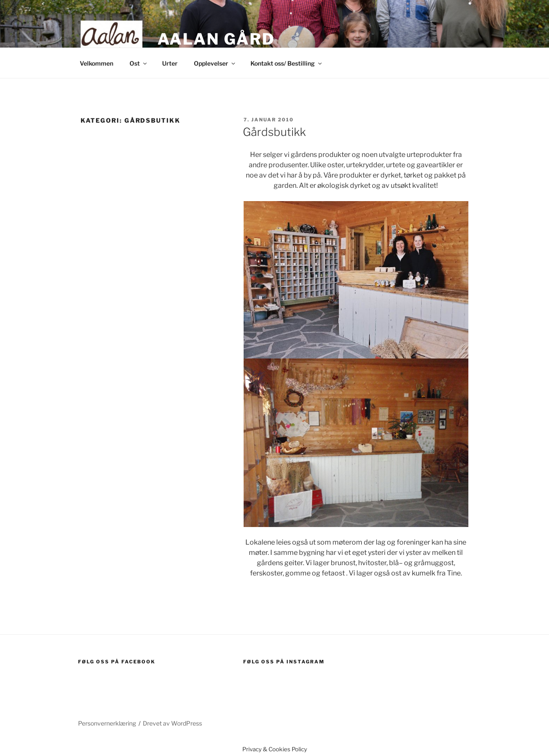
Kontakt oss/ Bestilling (287, 63)
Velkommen (97, 63)
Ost (139, 63)
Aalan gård (216, 39)
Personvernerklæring (107, 723)
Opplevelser (215, 63)
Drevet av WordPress (172, 723)
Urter (170, 63)
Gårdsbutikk (274, 132)
